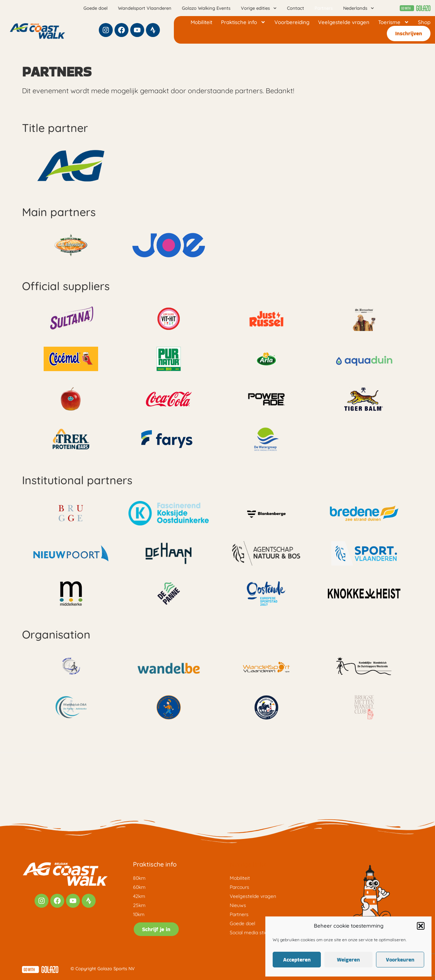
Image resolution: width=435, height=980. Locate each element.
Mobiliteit (201, 22)
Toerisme (394, 22)
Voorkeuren (400, 960)
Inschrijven (409, 33)
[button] (421, 926)
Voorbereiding (292, 22)
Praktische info (243, 22)
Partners (324, 8)
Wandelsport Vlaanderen (145, 8)
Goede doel (95, 8)
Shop (424, 22)
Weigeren (348, 960)
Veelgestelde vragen (344, 22)
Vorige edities (259, 8)
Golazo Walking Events (206, 8)
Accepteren (297, 960)
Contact (296, 8)
